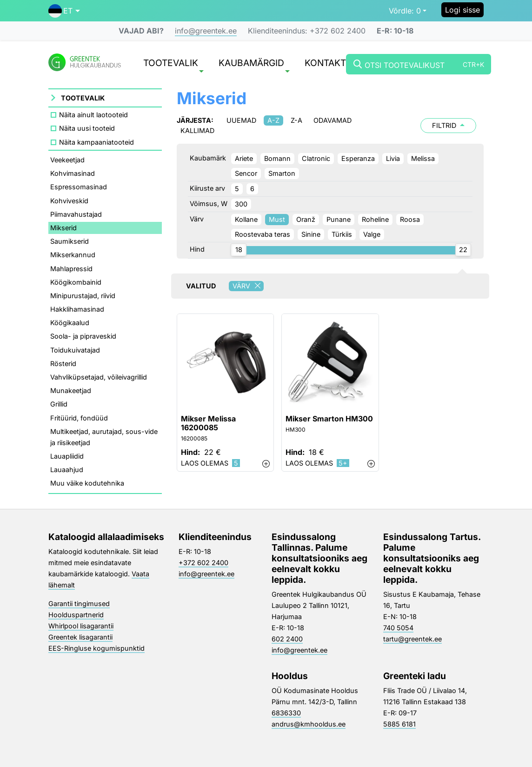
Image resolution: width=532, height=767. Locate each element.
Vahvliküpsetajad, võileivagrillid (99, 377)
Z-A (296, 120)
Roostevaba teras (263, 234)
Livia (393, 158)
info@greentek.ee (206, 31)
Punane (339, 219)
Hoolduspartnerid (76, 615)
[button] (64, 11)
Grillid (59, 404)
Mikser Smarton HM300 (329, 419)
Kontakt (325, 63)
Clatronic (316, 158)
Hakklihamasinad (77, 309)
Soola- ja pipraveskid (83, 336)
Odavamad (332, 120)
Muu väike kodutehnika (87, 483)
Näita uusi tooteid (87, 128)
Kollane (246, 219)
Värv (248, 286)
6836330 (286, 713)
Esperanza (358, 158)
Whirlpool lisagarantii (81, 626)
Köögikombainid (76, 282)
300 (241, 204)
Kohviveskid (69, 201)
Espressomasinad (79, 187)
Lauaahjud (67, 470)
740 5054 (398, 628)
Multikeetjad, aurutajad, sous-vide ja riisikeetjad (104, 437)
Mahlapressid (71, 269)
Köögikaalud (70, 323)
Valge (372, 234)
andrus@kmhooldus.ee (309, 724)
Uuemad (241, 120)
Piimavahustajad (76, 214)
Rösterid (63, 363)
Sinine (311, 234)
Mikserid (63, 228)
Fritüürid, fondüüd (79, 418)
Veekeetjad (67, 160)
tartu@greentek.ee (412, 639)
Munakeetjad (71, 390)
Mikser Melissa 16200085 (208, 423)
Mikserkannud (73, 255)
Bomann (277, 158)
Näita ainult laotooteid (93, 115)
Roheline (375, 219)
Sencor (246, 173)
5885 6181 (399, 724)
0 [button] (405, 11)
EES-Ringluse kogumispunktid (96, 648)
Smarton (282, 173)
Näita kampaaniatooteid (96, 142)
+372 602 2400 (203, 563)
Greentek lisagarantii (80, 637)
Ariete (244, 158)
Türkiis (342, 234)
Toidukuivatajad (75, 350)
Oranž (306, 219)
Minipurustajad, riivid (83, 296)
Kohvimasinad (73, 173)
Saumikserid (70, 241)
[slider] (239, 250)
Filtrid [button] (448, 125)
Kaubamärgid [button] (254, 65)
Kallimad (197, 130)
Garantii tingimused (79, 604)
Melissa (423, 158)
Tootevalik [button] (173, 65)
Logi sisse (462, 10)
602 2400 (287, 639)
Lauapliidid (67, 456)
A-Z (273, 120)
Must (277, 219)
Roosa (410, 219)
